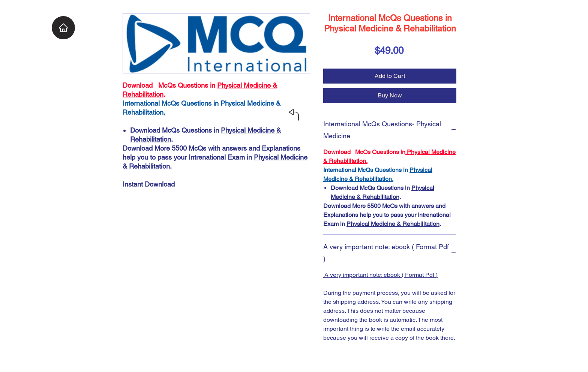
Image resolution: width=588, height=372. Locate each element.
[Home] (63, 28)
